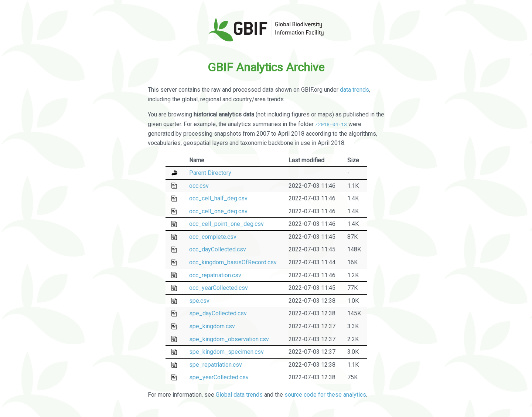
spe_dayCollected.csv (218, 313)
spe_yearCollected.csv (219, 377)
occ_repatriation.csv (215, 275)
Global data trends (239, 394)
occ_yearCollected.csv (219, 288)
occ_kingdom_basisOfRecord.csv (233, 262)
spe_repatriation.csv (216, 365)
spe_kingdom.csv (212, 326)
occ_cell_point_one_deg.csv (226, 224)
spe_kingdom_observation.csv (229, 339)
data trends (354, 90)
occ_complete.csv (213, 237)
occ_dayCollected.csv (218, 249)
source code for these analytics (325, 394)
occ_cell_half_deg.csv (218, 198)
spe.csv (199, 301)
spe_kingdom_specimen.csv (226, 352)
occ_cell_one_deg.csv (218, 211)
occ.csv (199, 185)
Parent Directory (210, 173)
